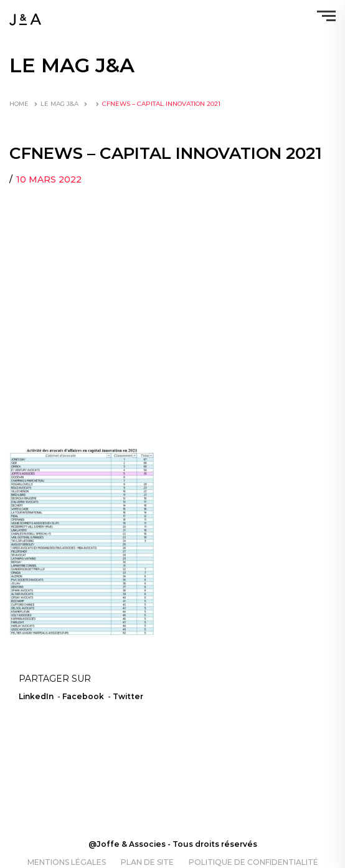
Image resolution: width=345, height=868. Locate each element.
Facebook (83, 696)
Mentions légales (67, 862)
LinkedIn (36, 696)
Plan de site (147, 862)
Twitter (128, 696)
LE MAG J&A (59, 104)
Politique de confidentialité (253, 862)
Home (19, 104)
